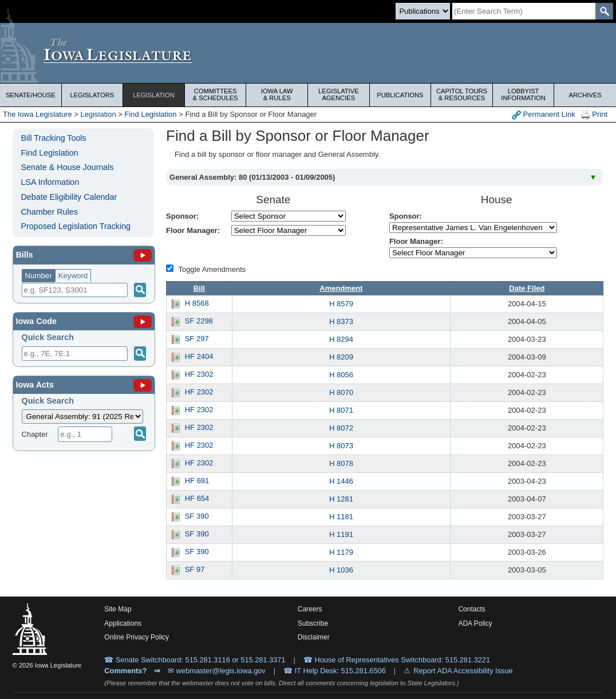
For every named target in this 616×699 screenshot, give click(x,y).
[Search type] (423, 11)
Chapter (35, 434)
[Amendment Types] (170, 268)
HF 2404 (199, 356)
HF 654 (197, 498)
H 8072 (341, 428)
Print (594, 115)
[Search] (524, 11)
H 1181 (341, 517)
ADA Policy (475, 623)
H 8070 (341, 392)
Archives (585, 95)
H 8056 (341, 375)
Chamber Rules (50, 212)
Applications (123, 623)
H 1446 (341, 481)
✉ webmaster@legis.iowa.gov (217, 671)
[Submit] (140, 354)
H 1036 (341, 570)
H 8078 (341, 463)
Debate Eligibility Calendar (69, 197)
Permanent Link (544, 115)
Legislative (339, 94)
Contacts (471, 609)
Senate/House (31, 95)
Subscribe (313, 623)
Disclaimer (314, 637)
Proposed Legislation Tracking (76, 226)
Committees (216, 94)
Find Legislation (151, 114)
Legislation (154, 95)
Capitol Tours (462, 94)
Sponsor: (182, 216)
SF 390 (197, 516)
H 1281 (341, 499)
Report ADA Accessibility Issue (463, 671)
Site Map (118, 609)
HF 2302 (199, 374)
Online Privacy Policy (137, 637)
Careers (310, 609)
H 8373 (341, 321)
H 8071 (341, 410)
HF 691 (197, 481)
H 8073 (341, 446)
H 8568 (197, 303)
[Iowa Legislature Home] (308, 53)
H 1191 (341, 534)
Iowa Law (277, 94)
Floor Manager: (193, 230)
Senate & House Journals (68, 167)
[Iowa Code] (143, 321)
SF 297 (197, 339)
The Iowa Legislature (37, 114)
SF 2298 (199, 321)
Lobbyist (524, 94)
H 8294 (341, 339)
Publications (400, 95)
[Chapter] (85, 434)
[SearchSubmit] (604, 11)
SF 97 (195, 569)
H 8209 (341, 357)
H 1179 (341, 552)
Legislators (92, 95)
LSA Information (50, 182)
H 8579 (341, 304)
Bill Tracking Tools (54, 138)
